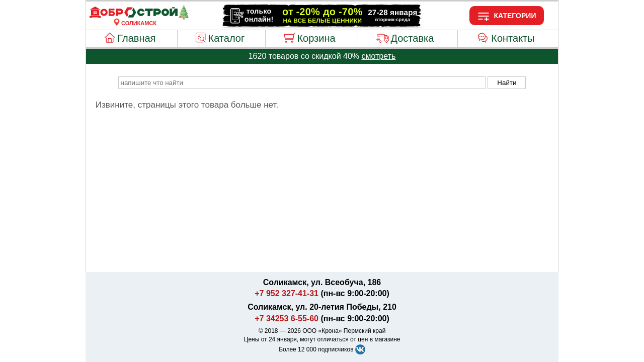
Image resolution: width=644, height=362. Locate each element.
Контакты (513, 38)
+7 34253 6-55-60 (287, 319)
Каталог (227, 38)
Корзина (316, 38)
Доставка (412, 38)
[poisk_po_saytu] (302, 83)
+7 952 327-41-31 (287, 293)
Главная (136, 38)
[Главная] (139, 17)
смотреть (378, 56)
